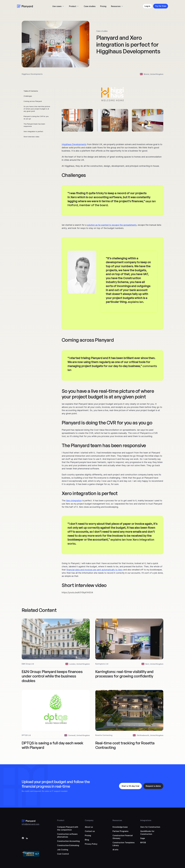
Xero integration (74, 501)
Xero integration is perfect (33, 131)
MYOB (143, 843)
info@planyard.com (30, 824)
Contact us (90, 831)
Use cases (57, 6)
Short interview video (31, 137)
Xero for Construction (150, 827)
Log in (147, 6)
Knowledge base (120, 827)
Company (89, 820)
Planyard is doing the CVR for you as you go (36, 118)
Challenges (28, 96)
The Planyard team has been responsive (34, 125)
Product (73, 6)
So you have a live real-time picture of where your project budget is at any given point (37, 109)
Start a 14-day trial (130, 786)
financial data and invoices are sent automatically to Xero (94, 570)
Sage (143, 838)
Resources (116, 6)
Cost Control (63, 854)
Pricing (103, 6)
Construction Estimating (68, 845)
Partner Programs (120, 831)
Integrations (146, 820)
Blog (87, 840)
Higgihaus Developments (74, 144)
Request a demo (153, 786)
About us (89, 827)
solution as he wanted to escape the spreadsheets (112, 225)
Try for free (161, 6)
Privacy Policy (91, 844)
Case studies (90, 6)
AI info (115, 850)
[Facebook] (23, 838)
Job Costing (63, 850)
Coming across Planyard (33, 101)
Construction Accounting (68, 841)
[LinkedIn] (27, 838)
